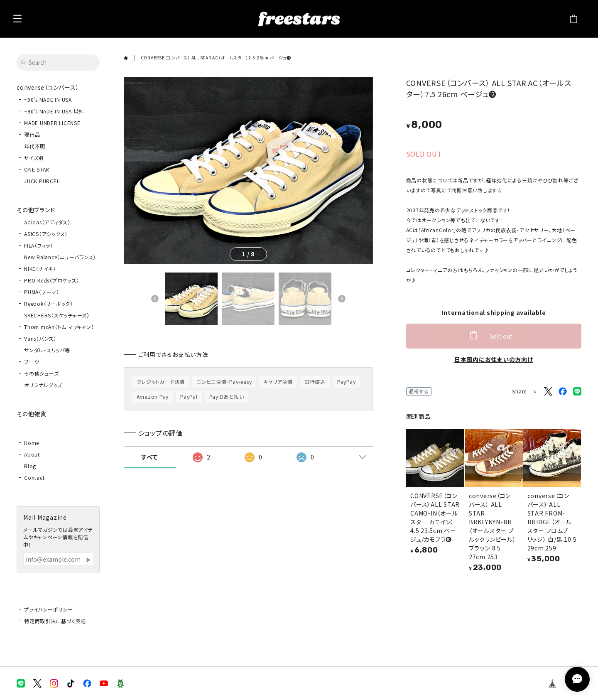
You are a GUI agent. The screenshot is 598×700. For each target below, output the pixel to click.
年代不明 (35, 146)
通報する (419, 391)
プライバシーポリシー (49, 609)
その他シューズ (41, 373)
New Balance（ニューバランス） (60, 257)
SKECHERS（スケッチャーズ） (57, 315)
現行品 (32, 134)
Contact (34, 478)
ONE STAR (37, 169)
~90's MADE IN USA (48, 99)
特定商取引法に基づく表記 (55, 621)
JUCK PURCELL (43, 181)
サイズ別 (34, 158)
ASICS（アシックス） (46, 234)
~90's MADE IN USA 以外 (54, 111)
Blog (30, 466)
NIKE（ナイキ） (40, 269)
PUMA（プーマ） (42, 292)
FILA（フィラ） (39, 245)
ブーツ (32, 362)
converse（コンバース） (48, 87)
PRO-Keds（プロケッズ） (51, 280)
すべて (149, 457)
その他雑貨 (32, 414)
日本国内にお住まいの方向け (494, 359)
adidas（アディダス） (47, 222)
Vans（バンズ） (40, 338)
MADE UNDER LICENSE (52, 123)
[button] (155, 299)
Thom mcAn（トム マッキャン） (59, 327)
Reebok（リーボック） (49, 303)
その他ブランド (36, 210)
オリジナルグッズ (43, 385)
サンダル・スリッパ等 (47, 350)
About (32, 454)
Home (32, 443)
